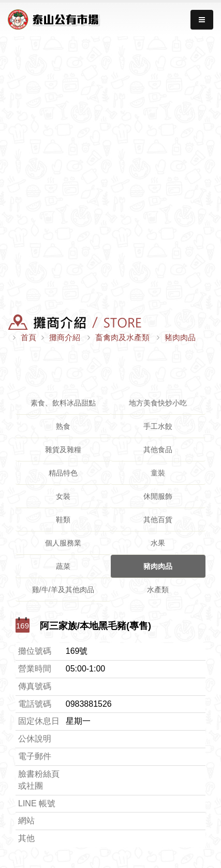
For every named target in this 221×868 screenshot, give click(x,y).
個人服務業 (63, 543)
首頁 (28, 337)
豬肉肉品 (180, 337)
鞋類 (63, 520)
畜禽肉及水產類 (122, 337)
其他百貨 (158, 520)
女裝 (63, 496)
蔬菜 (63, 566)
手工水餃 (158, 426)
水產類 (158, 590)
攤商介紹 (65, 337)
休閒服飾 (158, 496)
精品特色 (63, 473)
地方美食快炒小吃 (158, 403)
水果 (158, 543)
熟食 (63, 426)
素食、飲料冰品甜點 (63, 403)
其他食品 (158, 450)
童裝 (158, 473)
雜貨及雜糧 (63, 450)
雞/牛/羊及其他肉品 (63, 590)
